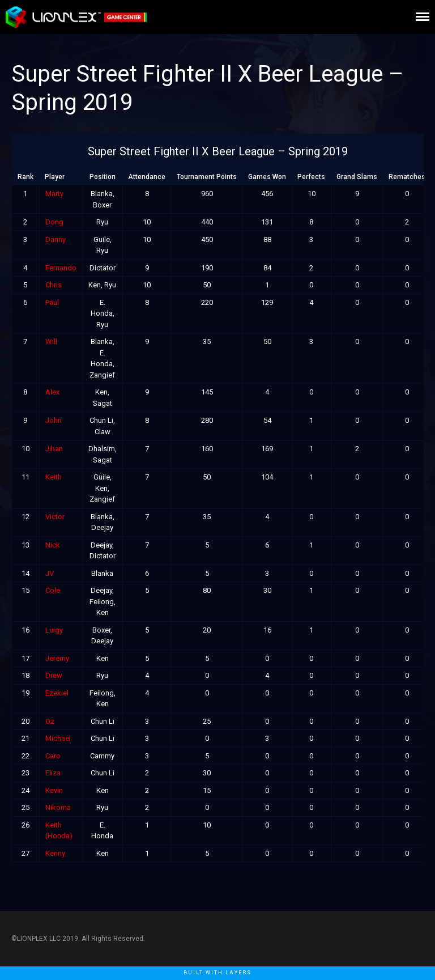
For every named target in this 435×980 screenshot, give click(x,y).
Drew (54, 675)
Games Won (267, 177)
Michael (58, 738)
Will (51, 341)
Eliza (53, 773)
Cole (53, 590)
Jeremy (57, 658)
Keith (54, 477)
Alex (52, 392)
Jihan (54, 449)
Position (103, 177)
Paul (52, 302)
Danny (56, 239)
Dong (54, 222)
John (54, 420)
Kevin (54, 790)
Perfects (311, 177)
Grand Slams (357, 177)
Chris (54, 285)
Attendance (147, 177)
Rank (25, 177)
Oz (50, 721)
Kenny (55, 853)
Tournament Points (207, 177)
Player (55, 177)
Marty (54, 194)
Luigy (54, 630)
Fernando (61, 268)
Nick (53, 545)
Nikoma (58, 807)
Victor (55, 517)
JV (50, 573)
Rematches (407, 177)
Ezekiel (57, 693)
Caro (53, 756)
